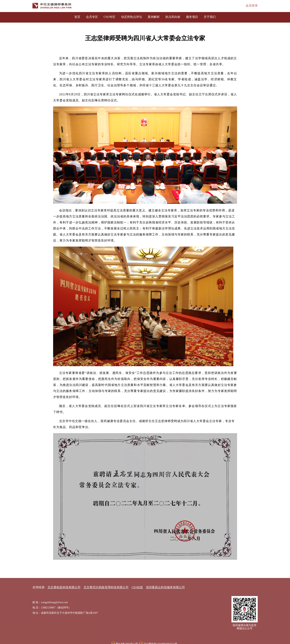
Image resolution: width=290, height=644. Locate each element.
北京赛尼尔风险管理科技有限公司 (106, 587)
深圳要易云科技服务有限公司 (165, 587)
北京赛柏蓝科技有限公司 (64, 587)
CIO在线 (137, 587)
